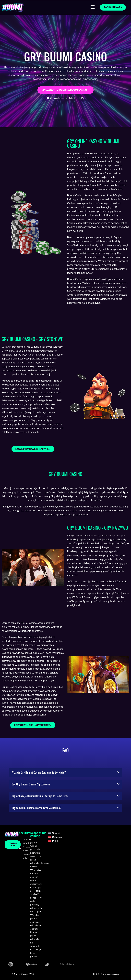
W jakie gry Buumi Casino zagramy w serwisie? (39, 772)
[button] (65, 773)
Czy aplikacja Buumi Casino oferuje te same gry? (40, 796)
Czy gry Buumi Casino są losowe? (31, 784)
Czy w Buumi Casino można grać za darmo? (36, 808)
